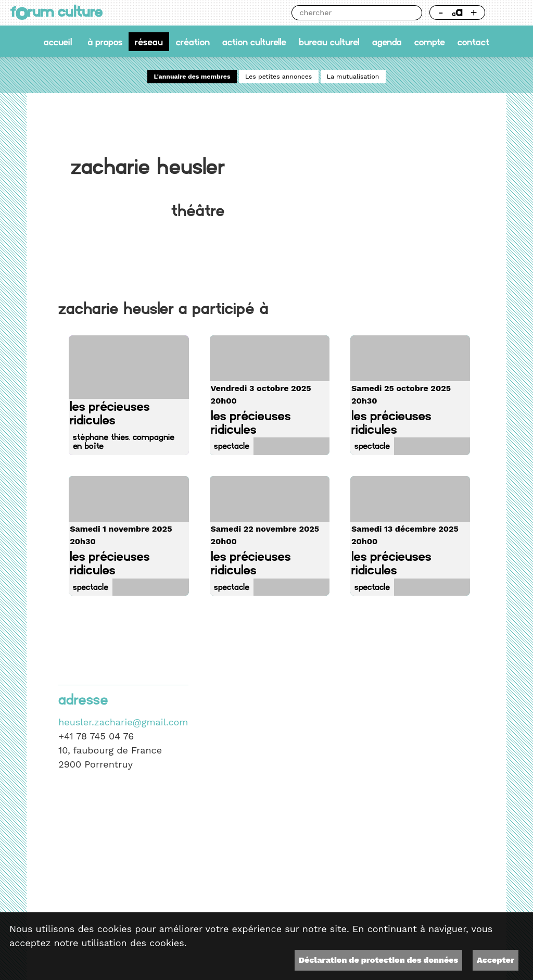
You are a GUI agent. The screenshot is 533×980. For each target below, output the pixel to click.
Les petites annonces (278, 77)
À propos (105, 41)
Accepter (496, 960)
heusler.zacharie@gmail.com (123, 722)
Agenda (387, 41)
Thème (508, 13)
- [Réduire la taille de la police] (441, 12)
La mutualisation (353, 77)
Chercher (415, 13)
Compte (430, 41)
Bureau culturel (329, 41)
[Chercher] (349, 13)
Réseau (149, 41)
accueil (58, 41)
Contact (473, 41)
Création (193, 41)
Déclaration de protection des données (378, 960)
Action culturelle (254, 41)
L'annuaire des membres (192, 77)
